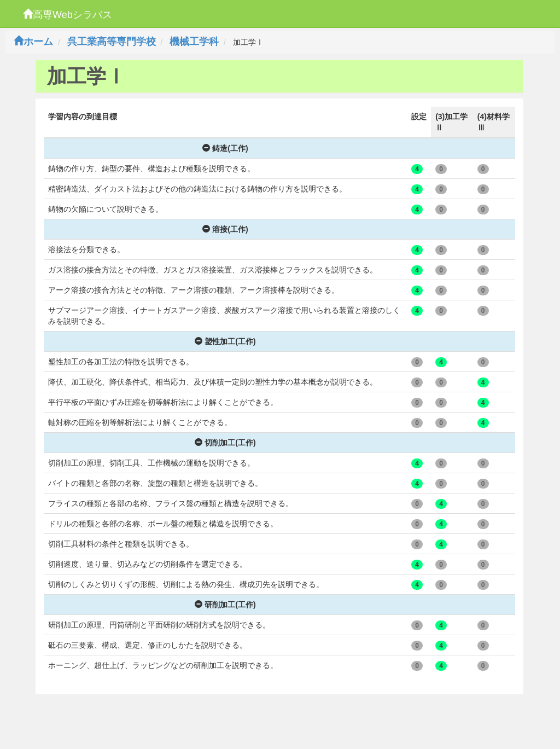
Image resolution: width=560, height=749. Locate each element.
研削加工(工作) (225, 605)
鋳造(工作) (225, 148)
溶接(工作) (225, 229)
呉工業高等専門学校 (112, 42)
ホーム (33, 42)
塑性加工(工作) (225, 341)
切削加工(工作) (225, 443)
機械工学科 (194, 42)
